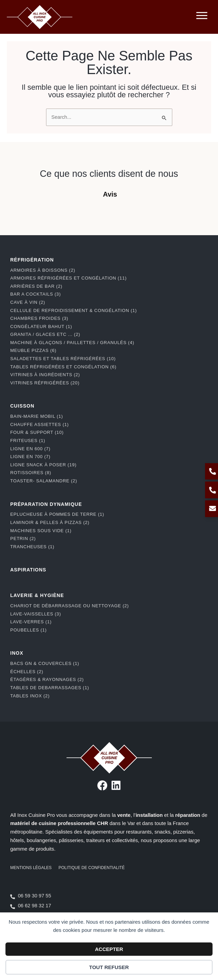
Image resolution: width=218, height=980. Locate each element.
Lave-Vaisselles (36, 620)
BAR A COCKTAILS (35, 300)
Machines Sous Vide (41, 537)
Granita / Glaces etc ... (45, 340)
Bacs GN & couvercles (45, 670)
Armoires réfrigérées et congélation (68, 284)
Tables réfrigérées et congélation (63, 373)
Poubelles (28, 636)
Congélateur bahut (41, 333)
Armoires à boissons (43, 276)
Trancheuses (32, 553)
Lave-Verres (31, 628)
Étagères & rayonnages (47, 686)
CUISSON (22, 412)
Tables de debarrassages (50, 694)
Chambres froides (39, 324)
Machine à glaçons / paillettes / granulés (72, 349)
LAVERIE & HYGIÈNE (37, 601)
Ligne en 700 (30, 463)
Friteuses (28, 447)
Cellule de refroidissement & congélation (74, 317)
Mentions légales (31, 874)
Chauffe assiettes (40, 431)
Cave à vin (28, 308)
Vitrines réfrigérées (45, 389)
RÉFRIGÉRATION (32, 266)
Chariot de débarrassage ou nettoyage (70, 612)
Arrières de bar (36, 292)
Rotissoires (31, 479)
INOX (17, 659)
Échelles (27, 678)
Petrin (23, 545)
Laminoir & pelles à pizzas (50, 529)
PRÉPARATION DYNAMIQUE (46, 510)
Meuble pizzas (33, 357)
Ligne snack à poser (43, 471)
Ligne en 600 (30, 455)
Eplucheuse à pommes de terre (57, 520)
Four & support (37, 438)
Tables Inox (30, 702)
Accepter (109, 949)
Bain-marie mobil (37, 422)
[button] (7, 214)
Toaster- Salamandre (44, 487)
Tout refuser (109, 967)
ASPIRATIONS (28, 576)
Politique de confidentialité (91, 874)
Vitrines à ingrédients (45, 381)
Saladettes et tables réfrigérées (63, 365)
